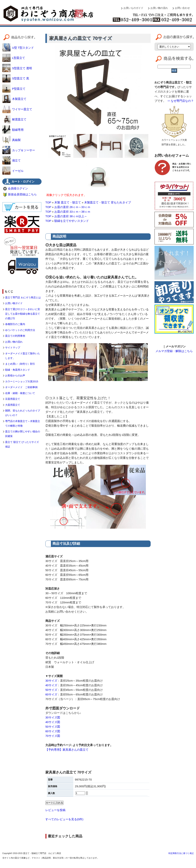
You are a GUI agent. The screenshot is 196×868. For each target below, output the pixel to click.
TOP (48, 202)
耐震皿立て (14, 119)
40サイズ (51, 685)
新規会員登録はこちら (22, 194)
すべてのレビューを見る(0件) (64, 819)
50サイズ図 (53, 727)
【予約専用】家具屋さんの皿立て (67, 750)
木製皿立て (14, 99)
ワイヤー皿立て (17, 109)
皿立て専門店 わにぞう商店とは (23, 297)
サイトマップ (13, 348)
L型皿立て (14, 58)
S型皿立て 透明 (17, 68)
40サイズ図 (53, 722)
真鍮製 (11, 140)
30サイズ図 (53, 717)
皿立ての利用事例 (15, 336)
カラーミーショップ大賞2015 (22, 381)
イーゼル (13, 171)
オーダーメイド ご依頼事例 (21, 387)
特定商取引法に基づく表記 (181, 853)
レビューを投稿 (55, 810)
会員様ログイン (18, 188)
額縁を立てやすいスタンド (72, 221)
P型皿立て (14, 89)
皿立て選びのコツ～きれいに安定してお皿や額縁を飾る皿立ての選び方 (23, 314)
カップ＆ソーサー (19, 150)
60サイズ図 (53, 731)
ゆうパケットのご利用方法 (20, 330)
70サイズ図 (53, 736)
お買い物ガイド (14, 303)
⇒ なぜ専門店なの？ (180, 101)
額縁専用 (13, 130)
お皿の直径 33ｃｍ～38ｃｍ (72, 212)
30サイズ (51, 681)
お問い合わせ (182, 8)
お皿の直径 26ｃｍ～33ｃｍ (72, 207)
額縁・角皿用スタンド (18, 370)
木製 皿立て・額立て (68, 202)
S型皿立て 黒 (16, 78)
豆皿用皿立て (13, 399)
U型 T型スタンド (18, 48)
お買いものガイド (133, 8)
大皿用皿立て (13, 405)
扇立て (11, 160)
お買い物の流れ (159, 8)
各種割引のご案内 (15, 324)
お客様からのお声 (15, 376)
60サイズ (51, 694)
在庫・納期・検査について (20, 393)
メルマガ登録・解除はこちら (174, 351)
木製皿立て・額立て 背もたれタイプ (108, 202)
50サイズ (51, 690)
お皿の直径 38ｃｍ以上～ (71, 216)
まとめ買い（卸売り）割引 (20, 364)
